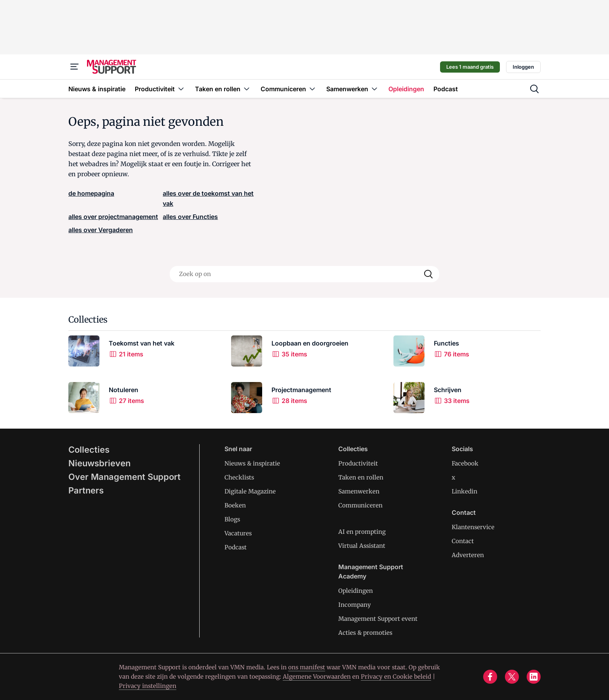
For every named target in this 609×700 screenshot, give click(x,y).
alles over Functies (190, 217)
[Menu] (75, 67)
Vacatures (238, 533)
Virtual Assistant (362, 546)
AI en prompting (362, 532)
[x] (512, 677)
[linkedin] (534, 677)
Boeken (235, 505)
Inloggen (523, 67)
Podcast (236, 547)
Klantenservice (473, 527)
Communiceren (360, 505)
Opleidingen (356, 591)
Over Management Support (124, 477)
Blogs (232, 519)
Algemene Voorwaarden (317, 677)
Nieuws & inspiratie (252, 463)
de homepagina (91, 193)
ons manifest (307, 667)
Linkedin (465, 491)
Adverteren (468, 555)
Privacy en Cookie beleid (396, 677)
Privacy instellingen (148, 686)
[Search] (428, 274)
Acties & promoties (365, 633)
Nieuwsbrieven (99, 463)
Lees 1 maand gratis (470, 67)
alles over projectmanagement (113, 217)
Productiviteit (358, 463)
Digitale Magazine (250, 491)
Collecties (89, 450)
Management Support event (378, 619)
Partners (86, 490)
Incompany (355, 605)
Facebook (465, 463)
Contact (463, 541)
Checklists (239, 477)
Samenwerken (359, 491)
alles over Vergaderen (101, 230)
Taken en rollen (361, 477)
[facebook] (490, 677)
